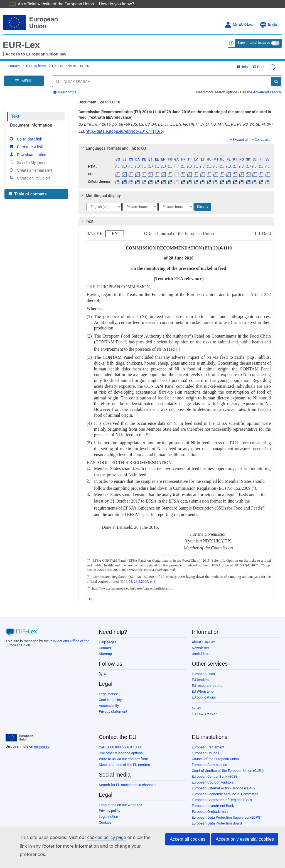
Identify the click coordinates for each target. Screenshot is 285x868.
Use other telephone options (121, 745)
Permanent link (26, 139)
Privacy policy (110, 803)
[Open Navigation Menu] (24, 73)
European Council (205, 745)
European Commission (209, 757)
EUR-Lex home (36, 58)
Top (90, 591)
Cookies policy (110, 692)
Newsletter (200, 640)
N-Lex (196, 700)
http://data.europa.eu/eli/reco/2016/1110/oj (125, 123)
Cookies (105, 815)
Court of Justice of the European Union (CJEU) (228, 763)
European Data (203, 666)
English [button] (270, 17)
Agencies (199, 833)
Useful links (201, 646)
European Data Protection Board (217, 815)
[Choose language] (104, 199)
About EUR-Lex (203, 634)
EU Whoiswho (203, 684)
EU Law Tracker (204, 706)
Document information (31, 117)
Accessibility (109, 698)
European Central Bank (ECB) (214, 769)
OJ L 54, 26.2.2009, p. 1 (138, 574)
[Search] (276, 74)
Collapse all (262, 132)
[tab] (176, 140)
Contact (105, 640)
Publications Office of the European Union (224, 827)
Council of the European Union (215, 751)
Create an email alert (30, 162)
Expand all (239, 132)
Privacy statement (113, 704)
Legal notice (108, 686)
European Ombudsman (210, 804)
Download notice (27, 147)
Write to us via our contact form (123, 751)
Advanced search (267, 84)
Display (203, 199)
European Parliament (208, 739)
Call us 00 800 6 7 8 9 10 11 (120, 739)
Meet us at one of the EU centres (124, 757)
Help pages (108, 634)
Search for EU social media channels (128, 777)
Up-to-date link (25, 131)
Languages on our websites (121, 797)
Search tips (65, 84)
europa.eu (42, 739)
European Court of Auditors (213, 774)
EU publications (204, 689)
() (178, 341)
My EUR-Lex (239, 17)
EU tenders (200, 672)
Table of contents (27, 186)
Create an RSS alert (29, 170)
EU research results (207, 678)
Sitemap (105, 646)
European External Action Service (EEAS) (223, 780)
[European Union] (19, 730)
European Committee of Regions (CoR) (222, 792)
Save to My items (27, 154)
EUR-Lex (21, 37)
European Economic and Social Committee (225, 786)
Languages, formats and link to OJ (113, 140)
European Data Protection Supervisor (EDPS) (227, 810)
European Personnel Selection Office (220, 821)
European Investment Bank (213, 798)
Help (242, 59)
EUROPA (14, 58)
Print (259, 59)
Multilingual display (100, 188)
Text (15, 108)
